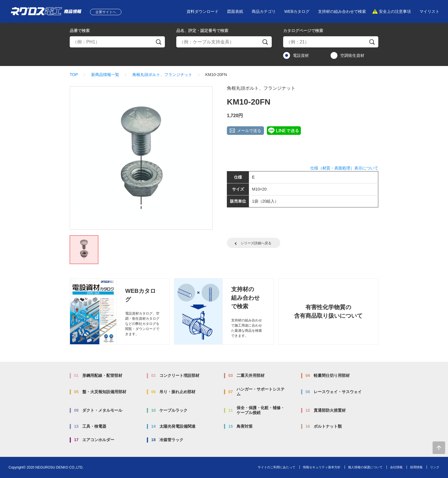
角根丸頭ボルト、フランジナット (162, 75)
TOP (74, 75)
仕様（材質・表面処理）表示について (344, 168)
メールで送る (249, 131)
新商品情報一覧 (105, 75)
